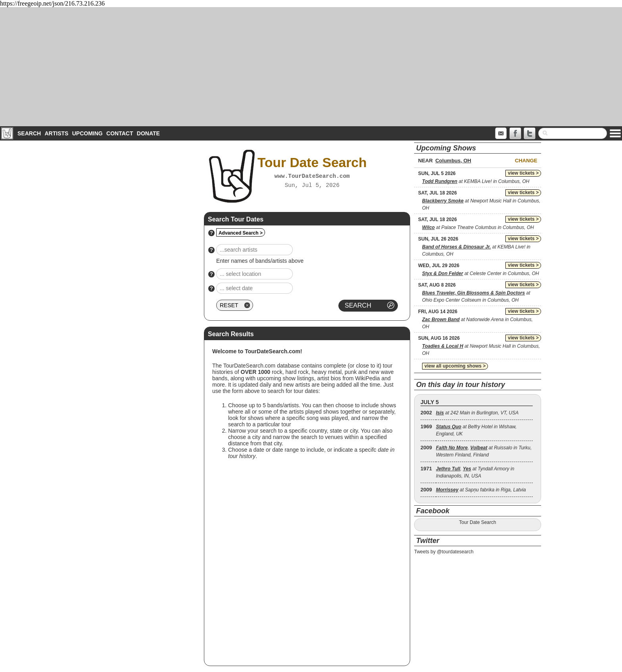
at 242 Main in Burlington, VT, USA (477, 413)
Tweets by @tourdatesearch (444, 552)
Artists (56, 133)
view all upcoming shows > (455, 366)
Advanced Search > (241, 233)
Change (526, 161)
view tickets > (523, 173)
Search (29, 133)
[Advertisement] (311, 67)
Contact (120, 133)
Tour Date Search (477, 522)
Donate (148, 133)
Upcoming (87, 133)
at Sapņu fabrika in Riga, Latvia (481, 490)
